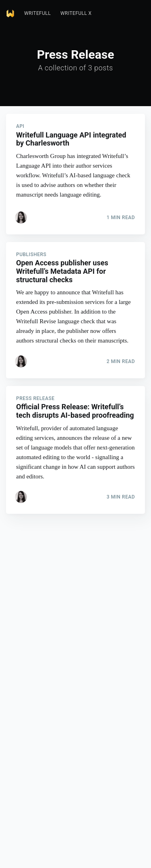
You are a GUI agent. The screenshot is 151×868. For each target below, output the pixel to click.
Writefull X (76, 13)
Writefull (37, 13)
